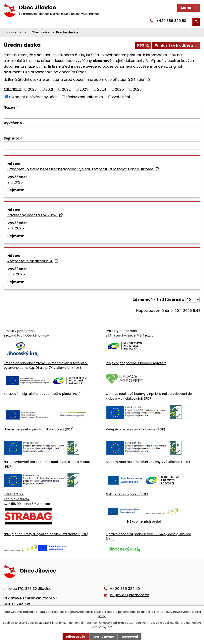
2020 (32, 89)
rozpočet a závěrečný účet (33, 97)
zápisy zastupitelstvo (84, 97)
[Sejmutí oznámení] (102, 146)
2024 (102, 89)
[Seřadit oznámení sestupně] (18, 108)
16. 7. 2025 (16, 274)
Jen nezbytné (103, 637)
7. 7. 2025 (16, 228)
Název (9, 108)
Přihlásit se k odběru (176, 46)
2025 (119, 89)
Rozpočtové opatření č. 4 (33, 261)
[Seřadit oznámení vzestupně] (18, 107)
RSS (143, 46)
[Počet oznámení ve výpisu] (192, 300)
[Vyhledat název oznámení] (102, 115)
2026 (137, 89)
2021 (49, 89)
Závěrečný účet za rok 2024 (35, 215)
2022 (66, 89)
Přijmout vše (76, 637)
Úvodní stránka (15, 33)
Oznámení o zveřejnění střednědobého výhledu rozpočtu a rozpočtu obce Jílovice (83, 169)
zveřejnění (121, 97)
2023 (84, 89)
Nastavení (130, 637)
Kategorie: (13, 89)
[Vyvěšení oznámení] (102, 131)
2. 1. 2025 (15, 182)
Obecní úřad (41, 33)
